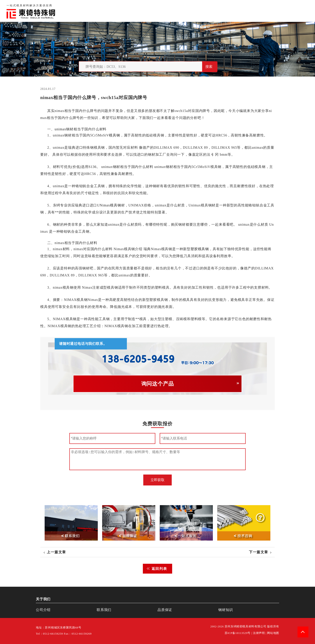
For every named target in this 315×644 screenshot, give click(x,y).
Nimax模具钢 (110, 205)
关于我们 (212, 11)
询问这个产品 (158, 384)
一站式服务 (277, 11)
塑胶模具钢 (200, 249)
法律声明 (259, 633)
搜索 (209, 67)
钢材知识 (301, 11)
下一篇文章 (259, 552)
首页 (195, 11)
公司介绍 (43, 610)
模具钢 (114, 135)
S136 (93, 167)
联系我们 (254, 11)
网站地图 (273, 633)
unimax (60, 129)
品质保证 (233, 11)
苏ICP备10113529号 (238, 633)
